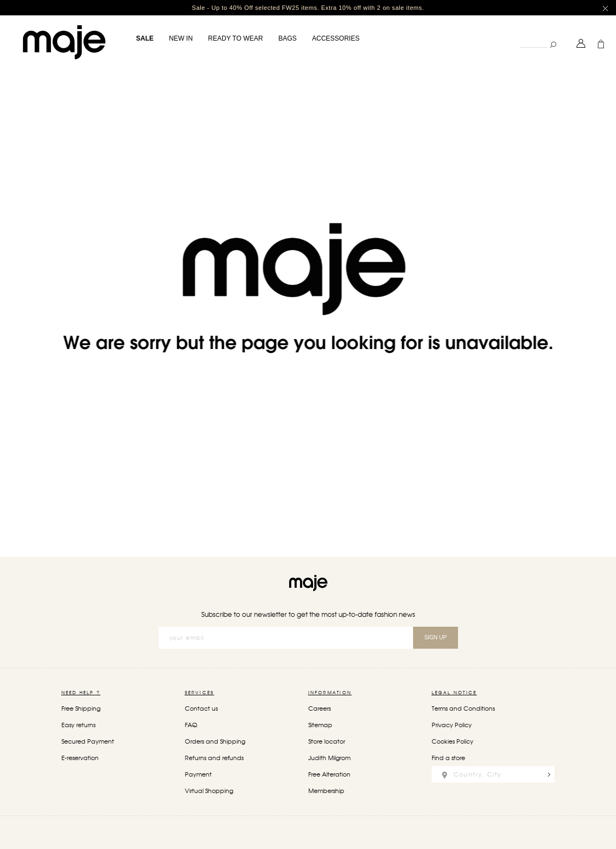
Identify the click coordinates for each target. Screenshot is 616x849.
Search (520, 35)
